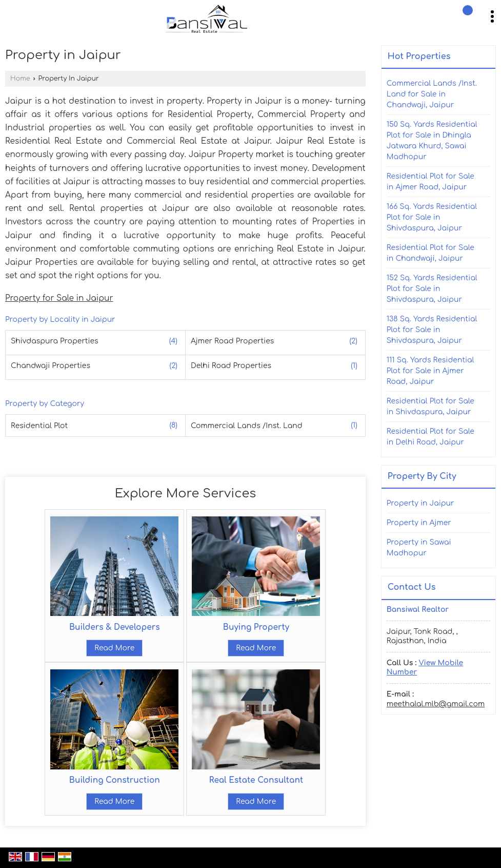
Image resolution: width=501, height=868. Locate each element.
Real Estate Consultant (256, 780)
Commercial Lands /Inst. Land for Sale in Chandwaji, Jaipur (432, 94)
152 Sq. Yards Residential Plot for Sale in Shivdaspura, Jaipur (432, 289)
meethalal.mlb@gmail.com (436, 704)
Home (20, 79)
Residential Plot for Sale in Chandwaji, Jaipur (430, 253)
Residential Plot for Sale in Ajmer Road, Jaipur (430, 182)
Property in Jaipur (420, 503)
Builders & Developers (115, 627)
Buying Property (256, 627)
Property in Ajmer (419, 523)
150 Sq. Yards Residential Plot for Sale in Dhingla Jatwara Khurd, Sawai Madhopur (432, 141)
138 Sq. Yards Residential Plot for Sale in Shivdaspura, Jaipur (432, 330)
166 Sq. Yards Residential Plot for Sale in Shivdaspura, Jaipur (432, 217)
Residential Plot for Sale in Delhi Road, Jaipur (430, 437)
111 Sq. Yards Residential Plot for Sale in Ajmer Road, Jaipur (430, 371)
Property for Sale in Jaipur (59, 298)
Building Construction (115, 780)
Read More (114, 648)
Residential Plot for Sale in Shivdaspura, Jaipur (430, 407)
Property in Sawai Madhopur (419, 548)
